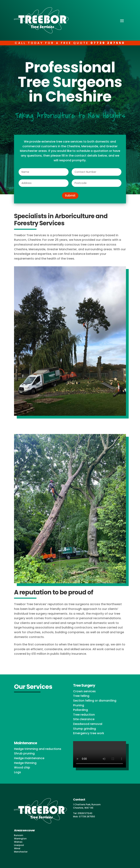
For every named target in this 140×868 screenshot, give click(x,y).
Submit (70, 195)
